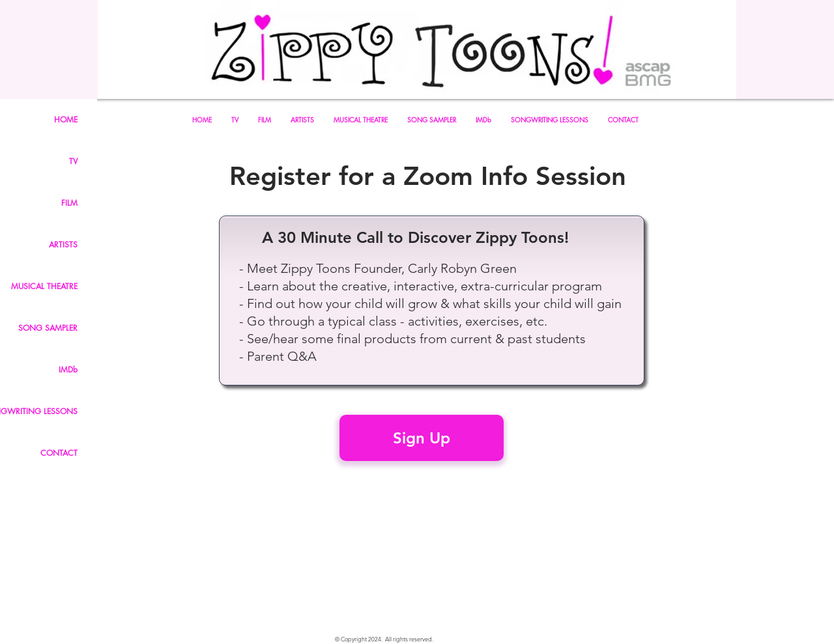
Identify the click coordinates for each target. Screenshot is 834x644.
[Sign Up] (422, 438)
